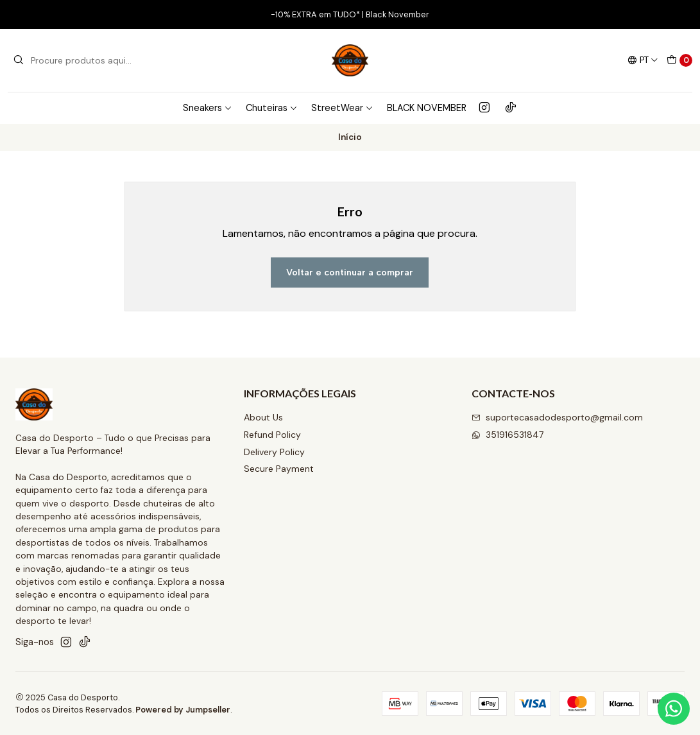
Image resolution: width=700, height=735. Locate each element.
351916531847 (508, 435)
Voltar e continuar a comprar (350, 272)
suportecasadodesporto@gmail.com (557, 417)
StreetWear (342, 108)
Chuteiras (272, 108)
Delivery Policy (274, 452)
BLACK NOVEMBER (427, 108)
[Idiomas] (643, 60)
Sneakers (208, 108)
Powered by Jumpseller (183, 710)
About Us (263, 417)
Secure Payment (279, 469)
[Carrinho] (679, 60)
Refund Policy (272, 435)
